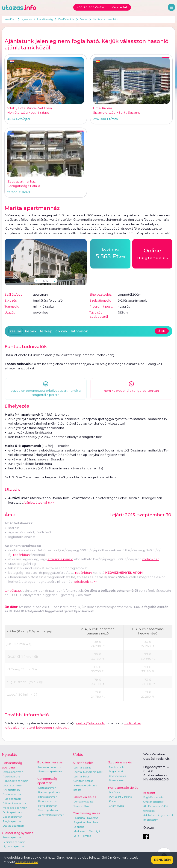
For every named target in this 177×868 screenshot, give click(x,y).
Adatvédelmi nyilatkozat (158, 815)
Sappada (79, 827)
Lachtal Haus (81, 777)
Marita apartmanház (105, 19)
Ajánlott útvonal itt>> (39, 503)
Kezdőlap (10, 19)
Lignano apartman (14, 846)
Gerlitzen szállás (83, 781)
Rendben (162, 860)
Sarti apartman (47, 788)
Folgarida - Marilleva (86, 822)
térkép (46, 331)
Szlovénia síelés (120, 762)
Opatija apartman (13, 826)
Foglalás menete (153, 797)
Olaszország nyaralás (17, 833)
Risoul (113, 801)
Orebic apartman (13, 772)
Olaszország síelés (86, 813)
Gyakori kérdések (154, 802)
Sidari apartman (48, 810)
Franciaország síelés (123, 788)
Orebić (84, 19)
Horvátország (45, 19)
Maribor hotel (117, 767)
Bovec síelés (116, 780)
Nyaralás (27, 19)
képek (31, 331)
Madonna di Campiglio (87, 831)
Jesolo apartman (13, 837)
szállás (16, 331)
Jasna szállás (81, 806)
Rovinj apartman (13, 794)
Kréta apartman (48, 797)
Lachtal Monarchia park (88, 772)
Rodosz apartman (49, 792)
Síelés (78, 755)
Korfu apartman (48, 806)
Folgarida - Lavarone (86, 818)
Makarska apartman (15, 808)
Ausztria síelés (83, 763)
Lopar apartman (12, 785)
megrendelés (152, 254)
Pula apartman (12, 799)
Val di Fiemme (82, 836)
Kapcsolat (149, 793)
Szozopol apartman (50, 771)
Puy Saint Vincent (120, 797)
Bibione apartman (14, 842)
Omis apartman (12, 812)
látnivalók (79, 331)
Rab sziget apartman (15, 781)
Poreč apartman (13, 777)
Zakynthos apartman (51, 815)
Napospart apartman (51, 767)
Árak (162, 331)
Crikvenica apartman (16, 803)
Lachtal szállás (82, 768)
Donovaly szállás (83, 802)
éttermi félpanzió (60, 559)
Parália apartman (49, 801)
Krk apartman (11, 790)
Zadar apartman (13, 817)
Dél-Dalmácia (66, 19)
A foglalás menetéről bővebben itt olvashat (37, 728)
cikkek (62, 331)
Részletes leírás (27, 862)
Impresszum (151, 820)
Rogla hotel (116, 771)
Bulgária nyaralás (50, 762)
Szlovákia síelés (84, 797)
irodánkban (21, 555)
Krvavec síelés (117, 776)
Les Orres (114, 792)
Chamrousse (117, 806)
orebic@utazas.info (91, 723)
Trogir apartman (13, 821)
